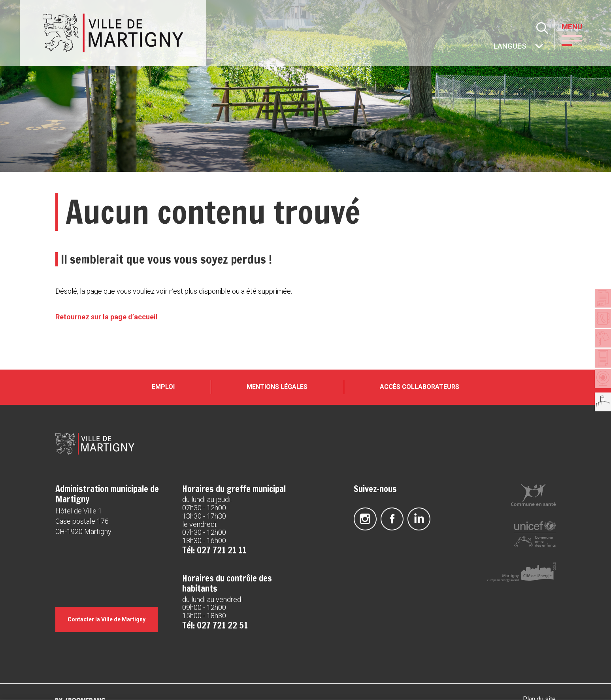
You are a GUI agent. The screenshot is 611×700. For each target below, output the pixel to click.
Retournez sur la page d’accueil (107, 317)
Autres (494, 47)
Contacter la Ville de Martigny (110, 631)
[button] (577, 40)
